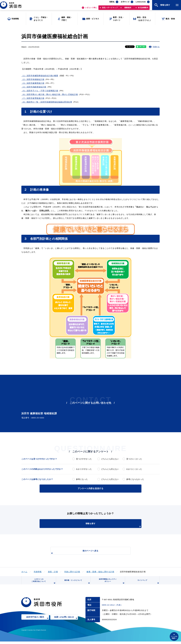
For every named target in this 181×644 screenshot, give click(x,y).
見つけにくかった (134, 459)
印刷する (156, 47)
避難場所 (128, 9)
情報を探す (97, 525)
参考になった (82, 479)
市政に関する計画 (72, 571)
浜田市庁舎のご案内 (38, 621)
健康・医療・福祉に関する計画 (100, 571)
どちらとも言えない (110, 459)
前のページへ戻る (88, 552)
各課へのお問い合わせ (66, 621)
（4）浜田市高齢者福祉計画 (34, 87)
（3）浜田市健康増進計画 (33, 83)
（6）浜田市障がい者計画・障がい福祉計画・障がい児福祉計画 (50, 94)
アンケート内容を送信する (90, 488)
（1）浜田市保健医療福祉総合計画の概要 (40, 76)
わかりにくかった (134, 469)
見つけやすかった (84, 459)
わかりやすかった (84, 469)
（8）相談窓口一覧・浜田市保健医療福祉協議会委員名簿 (47, 102)
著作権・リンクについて (76, 584)
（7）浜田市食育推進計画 (33, 98)
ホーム (24, 571)
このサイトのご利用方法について (43, 583)
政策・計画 (53, 571)
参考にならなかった (135, 479)
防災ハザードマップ (110, 9)
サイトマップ (148, 584)
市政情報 (38, 571)
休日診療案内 (143, 9)
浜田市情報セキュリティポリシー (111, 583)
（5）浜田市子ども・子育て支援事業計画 (40, 91)
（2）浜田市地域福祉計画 (33, 79)
